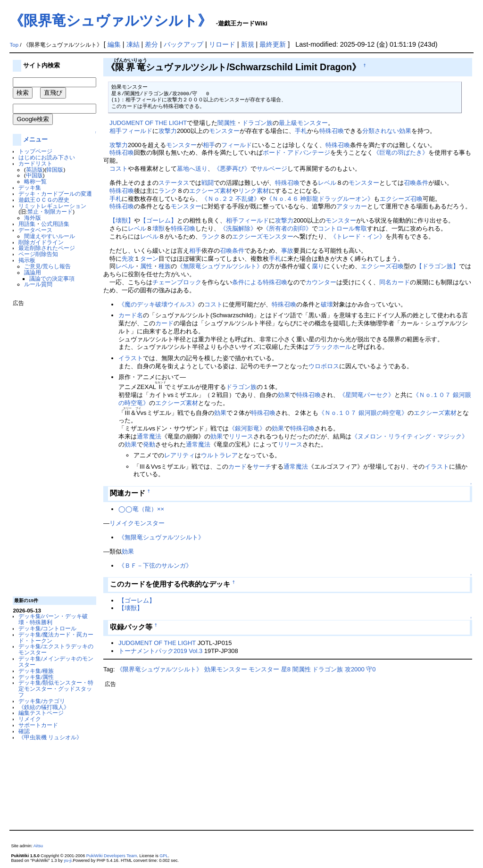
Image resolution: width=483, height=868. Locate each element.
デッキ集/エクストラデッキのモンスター (56, 649)
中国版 (34, 175)
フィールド (137, 131)
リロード (222, 44)
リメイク (30, 719)
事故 (287, 251)
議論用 (33, 272)
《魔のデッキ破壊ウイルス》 (158, 304)
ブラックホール (330, 347)
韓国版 (55, 169)
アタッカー (352, 206)
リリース (241, 436)
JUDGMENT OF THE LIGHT (148, 123)
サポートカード (38, 725)
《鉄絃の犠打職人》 (44, 707)
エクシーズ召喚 (401, 199)
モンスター (224, 131)
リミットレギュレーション (52, 206)
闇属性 (227, 123)
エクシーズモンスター (263, 236)
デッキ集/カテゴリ (42, 701)
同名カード (395, 282)
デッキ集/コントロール (47, 628)
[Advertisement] (50, 448)
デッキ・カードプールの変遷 (55, 194)
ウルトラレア (219, 455)
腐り (318, 266)
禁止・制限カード (50, 211)
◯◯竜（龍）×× (141, 509)
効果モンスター (226, 669)
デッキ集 (30, 187)
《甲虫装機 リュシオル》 (50, 737)
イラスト (131, 358)
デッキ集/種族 (36, 671)
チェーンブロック (177, 282)
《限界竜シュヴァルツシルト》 (111, 21)
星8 (286, 669)
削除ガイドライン (41, 242)
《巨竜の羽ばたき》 (401, 153)
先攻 (128, 259)
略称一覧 (35, 181)
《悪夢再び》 (232, 169)
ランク (168, 191)
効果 (284, 395)
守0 (371, 669)
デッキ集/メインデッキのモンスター (56, 661)
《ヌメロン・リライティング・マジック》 (410, 436)
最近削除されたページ (47, 248)
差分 (151, 44)
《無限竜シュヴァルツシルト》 (220, 266)
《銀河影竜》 (247, 428)
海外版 (33, 218)
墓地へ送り (192, 169)
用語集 (27, 224)
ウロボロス (324, 366)
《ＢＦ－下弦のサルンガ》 (155, 566)
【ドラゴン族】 (437, 266)
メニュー (35, 139)
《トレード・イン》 (358, 236)
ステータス (174, 183)
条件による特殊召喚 (260, 282)
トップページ (35, 151)
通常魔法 (149, 436)
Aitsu (38, 846)
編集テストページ (41, 713)
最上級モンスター (303, 123)
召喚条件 (416, 183)
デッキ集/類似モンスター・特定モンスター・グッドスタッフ (56, 689)
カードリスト (35, 163)
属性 (146, 266)
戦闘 (208, 183)
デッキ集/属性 (36, 677)
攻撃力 (168, 131)
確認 (24, 731)
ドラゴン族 (257, 123)
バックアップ (183, 44)
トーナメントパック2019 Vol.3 (160, 651)
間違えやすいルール (50, 236)
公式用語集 (55, 224)
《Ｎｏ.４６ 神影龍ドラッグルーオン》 (320, 199)
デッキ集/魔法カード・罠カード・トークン (56, 637)
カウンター (321, 282)
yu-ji (68, 860)
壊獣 (158, 228)
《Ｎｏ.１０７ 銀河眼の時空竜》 (363, 413)
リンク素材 (254, 191)
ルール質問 (38, 284)
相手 (116, 131)
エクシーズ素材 (211, 191)
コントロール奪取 (342, 228)
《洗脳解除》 (238, 228)
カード (164, 323)
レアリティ (179, 455)
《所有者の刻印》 (287, 228)
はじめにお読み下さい (47, 157)
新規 (248, 44)
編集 (114, 44)
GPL (164, 856)
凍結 (133, 44)
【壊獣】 (122, 220)
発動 (149, 444)
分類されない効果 (387, 131)
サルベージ (272, 169)
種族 (165, 266)
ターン (149, 259)
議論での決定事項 (52, 278)
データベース (35, 230)
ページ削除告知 (38, 254)
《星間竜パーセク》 (367, 395)
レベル (327, 183)
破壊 (327, 304)
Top (14, 45)
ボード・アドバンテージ (296, 153)
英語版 (34, 169)
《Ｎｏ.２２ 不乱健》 (231, 199)
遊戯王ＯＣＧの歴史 (44, 200)
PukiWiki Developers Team (112, 856)
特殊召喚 (332, 131)
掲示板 (27, 260)
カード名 (131, 315)
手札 (301, 131)
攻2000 (355, 669)
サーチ (262, 467)
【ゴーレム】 (158, 220)
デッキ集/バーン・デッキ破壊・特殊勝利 (53, 619)
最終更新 (273, 44)
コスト (119, 169)
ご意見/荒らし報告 (47, 266)
